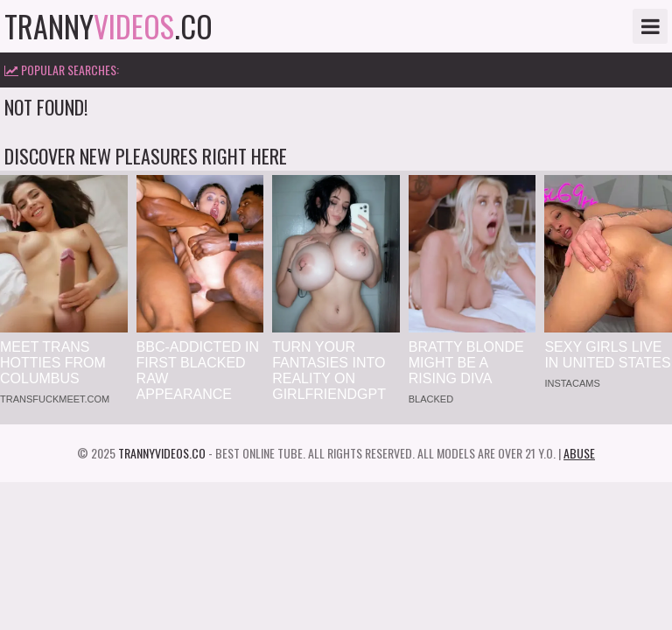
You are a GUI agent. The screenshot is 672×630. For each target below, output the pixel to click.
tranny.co (108, 26)
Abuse (579, 453)
